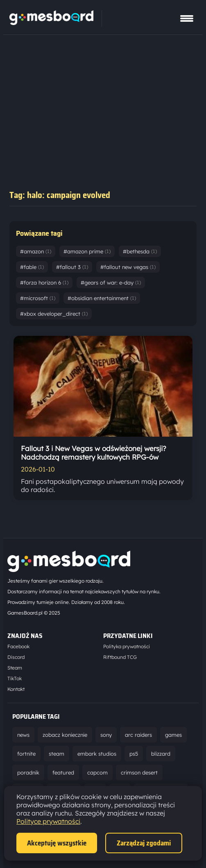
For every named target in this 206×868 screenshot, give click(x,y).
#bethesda (140, 251)
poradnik (28, 772)
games (173, 735)
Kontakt (16, 689)
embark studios (97, 754)
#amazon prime (87, 251)
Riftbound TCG (120, 657)
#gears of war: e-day (111, 282)
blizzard (161, 754)
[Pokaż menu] (187, 18)
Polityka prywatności (127, 646)
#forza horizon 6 (44, 282)
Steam (15, 668)
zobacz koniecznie (65, 735)
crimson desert (139, 772)
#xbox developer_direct (54, 314)
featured (63, 772)
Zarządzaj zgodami (144, 843)
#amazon (36, 251)
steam (57, 754)
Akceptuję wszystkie (57, 843)
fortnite (26, 754)
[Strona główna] (51, 23)
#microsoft (38, 298)
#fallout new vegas (128, 267)
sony (106, 735)
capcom (97, 772)
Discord (16, 657)
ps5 (134, 754)
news (23, 735)
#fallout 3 (72, 267)
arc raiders (138, 735)
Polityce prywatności (48, 821)
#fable (32, 267)
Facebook (18, 646)
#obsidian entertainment (102, 298)
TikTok (15, 678)
